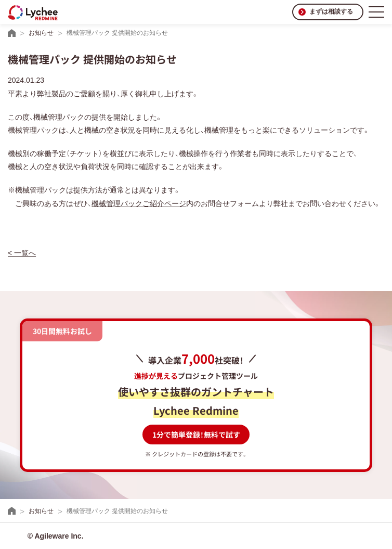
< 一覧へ (22, 253)
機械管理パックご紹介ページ (139, 203)
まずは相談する (331, 11)
